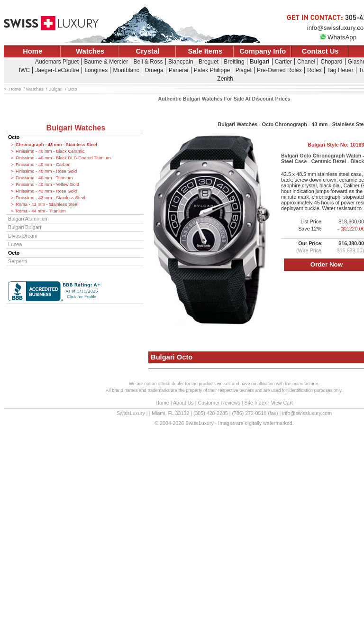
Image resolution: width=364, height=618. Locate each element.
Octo (14, 137)
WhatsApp (338, 37)
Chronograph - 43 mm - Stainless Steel (56, 145)
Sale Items (205, 51)
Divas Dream (23, 236)
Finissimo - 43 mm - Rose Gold (46, 191)
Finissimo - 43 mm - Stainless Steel (50, 198)
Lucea (15, 244)
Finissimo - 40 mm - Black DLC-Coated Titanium (63, 158)
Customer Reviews (219, 403)
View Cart (282, 403)
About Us (183, 403)
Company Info (263, 51)
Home (32, 51)
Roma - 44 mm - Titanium (41, 211)
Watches (90, 51)
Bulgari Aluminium (28, 219)
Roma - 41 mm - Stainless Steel (47, 204)
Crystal (148, 51)
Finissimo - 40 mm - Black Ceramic (50, 151)
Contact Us (320, 51)
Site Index (256, 403)
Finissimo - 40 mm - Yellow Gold (47, 184)
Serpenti (18, 261)
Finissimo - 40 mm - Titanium (44, 178)
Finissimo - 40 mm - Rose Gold (46, 171)
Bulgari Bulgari (25, 227)
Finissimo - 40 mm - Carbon (43, 165)
